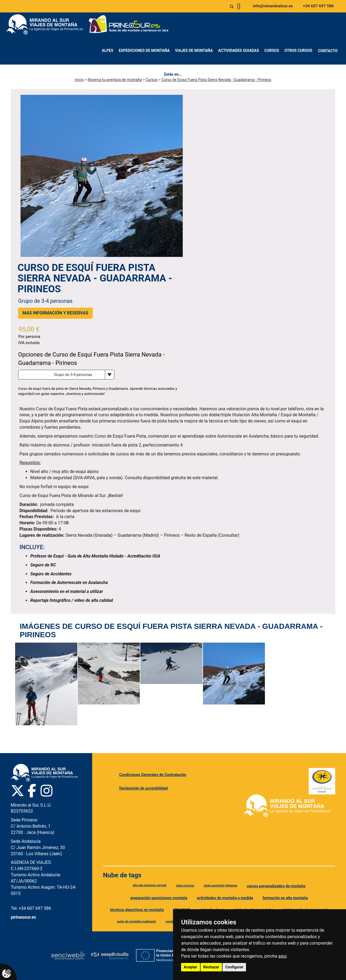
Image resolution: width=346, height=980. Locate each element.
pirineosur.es (23, 917)
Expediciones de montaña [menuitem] (144, 51)
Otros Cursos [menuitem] (298, 51)
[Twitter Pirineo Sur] (18, 791)
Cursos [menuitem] (272, 51)
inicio (79, 80)
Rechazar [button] (211, 967)
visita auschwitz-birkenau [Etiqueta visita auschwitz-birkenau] (220, 886)
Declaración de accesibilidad (143, 788)
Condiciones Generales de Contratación (153, 775)
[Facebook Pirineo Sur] (32, 791)
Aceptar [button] (191, 967)
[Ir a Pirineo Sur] (129, 25)
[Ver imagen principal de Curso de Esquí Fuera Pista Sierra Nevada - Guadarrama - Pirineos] (102, 176)
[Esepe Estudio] (110, 956)
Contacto (328, 51)
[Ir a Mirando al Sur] (46, 25)
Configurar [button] (234, 967)
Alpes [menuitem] (108, 51)
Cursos (152, 80)
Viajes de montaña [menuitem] (194, 51)
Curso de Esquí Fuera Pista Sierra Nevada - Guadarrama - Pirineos (216, 80)
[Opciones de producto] (66, 375)
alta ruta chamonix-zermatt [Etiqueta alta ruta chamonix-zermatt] (150, 885)
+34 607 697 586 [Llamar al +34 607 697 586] (318, 6)
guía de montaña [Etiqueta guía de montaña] (173, 933)
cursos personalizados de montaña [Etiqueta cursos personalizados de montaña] (276, 886)
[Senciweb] (68, 956)
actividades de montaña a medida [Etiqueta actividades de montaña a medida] (225, 898)
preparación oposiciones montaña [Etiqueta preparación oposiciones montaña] (159, 898)
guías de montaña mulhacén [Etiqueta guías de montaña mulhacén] (137, 921)
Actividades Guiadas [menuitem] (239, 51)
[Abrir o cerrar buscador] (232, 6)
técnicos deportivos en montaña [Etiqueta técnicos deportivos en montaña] (137, 910)
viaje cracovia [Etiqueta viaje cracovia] (185, 886)
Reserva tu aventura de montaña (115, 80)
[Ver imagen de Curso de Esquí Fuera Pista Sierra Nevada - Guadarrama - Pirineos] (46, 684)
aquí (283, 956)
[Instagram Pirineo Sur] (46, 791)
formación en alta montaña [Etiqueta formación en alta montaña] (285, 898)
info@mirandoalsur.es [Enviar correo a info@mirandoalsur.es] (273, 6)
